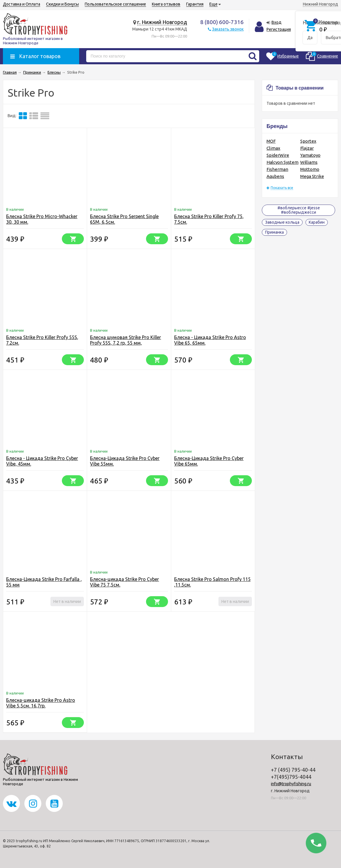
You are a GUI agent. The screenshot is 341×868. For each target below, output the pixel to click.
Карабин (317, 222)
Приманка (274, 232)
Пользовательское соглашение (115, 4)
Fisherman (277, 169)
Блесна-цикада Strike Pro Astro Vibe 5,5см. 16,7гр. (41, 703)
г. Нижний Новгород (162, 22)
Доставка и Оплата (22, 4)
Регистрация (279, 29)
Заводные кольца (282, 222)
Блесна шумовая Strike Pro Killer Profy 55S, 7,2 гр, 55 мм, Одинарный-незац (125, 343)
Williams (309, 162)
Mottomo (310, 169)
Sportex (308, 141)
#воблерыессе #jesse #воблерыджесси (299, 210)
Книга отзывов (166, 4)
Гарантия (195, 4)
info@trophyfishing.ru (291, 784)
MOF (271, 141)
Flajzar (307, 148)
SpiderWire (278, 155)
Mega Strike (312, 176)
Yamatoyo (310, 155)
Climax (273, 148)
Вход (276, 22)
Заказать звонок (228, 29)
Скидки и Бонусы (62, 4)
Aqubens (275, 176)
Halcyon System (283, 162)
